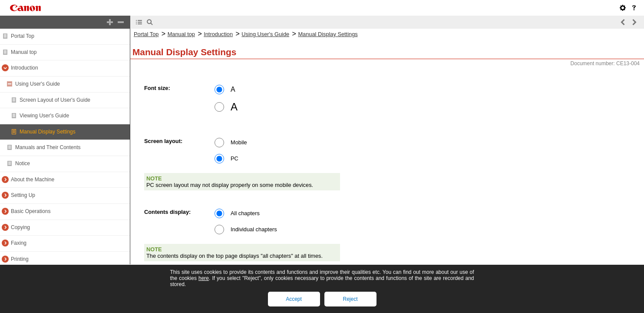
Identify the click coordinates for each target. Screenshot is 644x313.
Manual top (24, 52)
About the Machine (33, 180)
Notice (23, 163)
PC (234, 158)
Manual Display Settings (48, 132)
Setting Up (23, 195)
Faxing (19, 243)
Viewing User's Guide (44, 116)
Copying (20, 227)
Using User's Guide (38, 84)
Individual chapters (254, 229)
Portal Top (23, 36)
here (204, 278)
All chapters (245, 213)
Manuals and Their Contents (48, 147)
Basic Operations (31, 211)
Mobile (239, 142)
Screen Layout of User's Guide (55, 100)
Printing (20, 259)
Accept (294, 299)
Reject (350, 299)
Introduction (25, 68)
